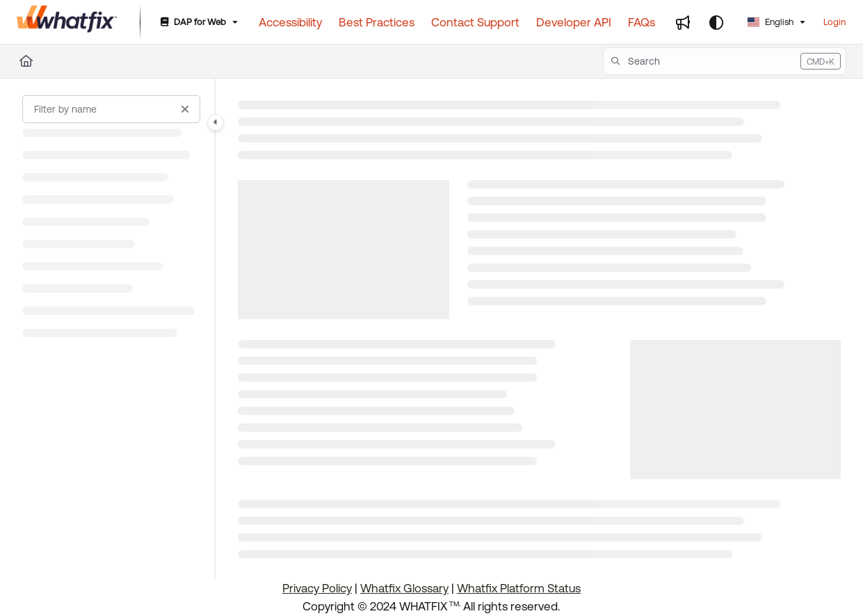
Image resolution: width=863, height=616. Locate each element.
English (771, 22)
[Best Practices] (377, 22)
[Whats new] (683, 22)
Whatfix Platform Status (519, 588)
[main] (539, 329)
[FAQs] (642, 22)
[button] (725, 61)
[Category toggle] (216, 122)
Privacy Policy (317, 588)
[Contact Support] (475, 22)
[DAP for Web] (198, 23)
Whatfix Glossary (404, 588)
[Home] (26, 61)
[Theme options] (716, 22)
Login (834, 22)
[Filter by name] (111, 109)
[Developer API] (574, 22)
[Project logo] (67, 22)
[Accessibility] (290, 22)
